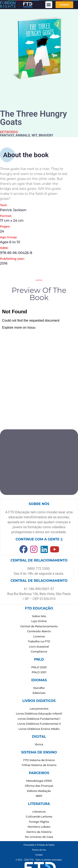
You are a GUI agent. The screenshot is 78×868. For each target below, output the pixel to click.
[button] (49, 5)
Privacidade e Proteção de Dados (39, 845)
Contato (39, 855)
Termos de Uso (39, 850)
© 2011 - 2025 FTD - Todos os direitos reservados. (39, 860)
